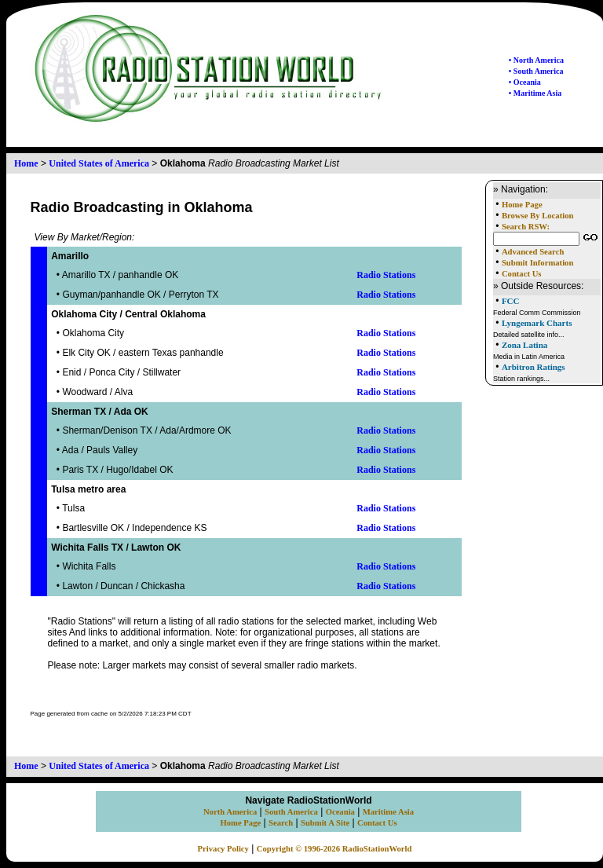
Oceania (340, 812)
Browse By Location (538, 216)
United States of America (99, 163)
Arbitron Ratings (534, 367)
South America (291, 812)
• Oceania (525, 82)
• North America (536, 60)
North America (230, 812)
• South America (536, 71)
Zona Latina (524, 345)
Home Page (522, 205)
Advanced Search (533, 252)
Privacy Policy (223, 849)
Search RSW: (526, 227)
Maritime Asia (388, 812)
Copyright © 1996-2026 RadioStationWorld (334, 849)
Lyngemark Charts (537, 323)
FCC (511, 301)
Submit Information (537, 263)
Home (26, 163)
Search (281, 823)
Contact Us (522, 274)
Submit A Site (325, 823)
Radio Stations (386, 275)
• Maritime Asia (535, 93)
